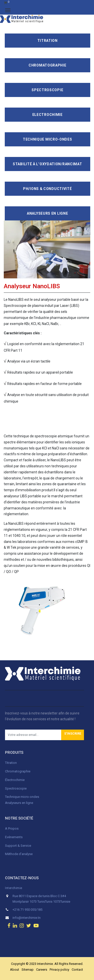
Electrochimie (48, 115)
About (15, 970)
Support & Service (18, 846)
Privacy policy (59, 970)
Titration (48, 41)
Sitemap (28, 970)
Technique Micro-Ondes (48, 139)
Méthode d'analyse (19, 854)
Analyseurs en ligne (47, 213)
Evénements (14, 837)
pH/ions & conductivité (47, 189)
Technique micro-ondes (22, 797)
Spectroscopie (47, 90)
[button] (73, 735)
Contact (77, 970)
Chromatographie (48, 65)
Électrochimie (15, 780)
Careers (42, 970)
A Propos (12, 828)
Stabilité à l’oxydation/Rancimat (47, 164)
